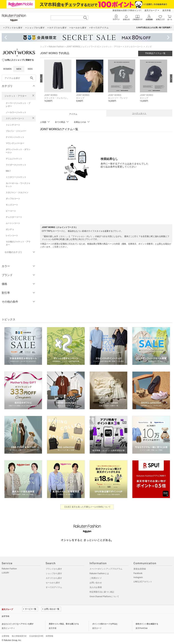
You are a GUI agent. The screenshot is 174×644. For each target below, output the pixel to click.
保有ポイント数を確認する (147, 624)
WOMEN (7, 69)
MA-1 (8, 171)
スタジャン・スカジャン (17, 192)
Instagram (138, 577)
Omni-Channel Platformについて (104, 597)
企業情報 (5, 636)
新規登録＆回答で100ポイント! (127, 10)
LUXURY (5, 573)
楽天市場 (166, 10)
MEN (19, 69)
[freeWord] (19, 78)
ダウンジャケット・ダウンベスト (18, 151)
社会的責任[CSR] (36, 636)
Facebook (138, 573)
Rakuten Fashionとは (99, 573)
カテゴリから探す (54, 578)
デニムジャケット (14, 159)
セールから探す (53, 583)
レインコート (12, 236)
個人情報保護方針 (19, 636)
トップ (43, 47)
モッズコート (12, 205)
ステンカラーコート (15, 119)
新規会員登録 (140, 569)
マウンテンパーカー (15, 143)
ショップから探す (54, 573)
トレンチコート (13, 125)
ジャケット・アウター (16, 96)
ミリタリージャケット (16, 177)
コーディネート (139, 113)
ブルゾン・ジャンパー (16, 131)
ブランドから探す (54, 569)
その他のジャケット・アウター (18, 243)
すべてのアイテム (54, 587)
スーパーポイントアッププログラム (106, 569)
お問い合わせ (96, 583)
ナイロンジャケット (15, 137)
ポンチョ (10, 229)
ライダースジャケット (16, 165)
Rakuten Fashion (56, 47)
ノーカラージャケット (16, 112)
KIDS (30, 69)
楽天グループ (151, 10)
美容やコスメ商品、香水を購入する (64, 624)
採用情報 (49, 636)
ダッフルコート (13, 199)
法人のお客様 (96, 587)
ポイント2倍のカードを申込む (105, 624)
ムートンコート (13, 223)
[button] (58, 83)
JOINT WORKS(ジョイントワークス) (83, 47)
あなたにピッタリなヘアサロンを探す (18, 624)
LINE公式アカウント (143, 582)
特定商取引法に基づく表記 (102, 592)
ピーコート (11, 211)
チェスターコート (14, 217)
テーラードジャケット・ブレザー (18, 105)
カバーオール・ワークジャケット (18, 185)
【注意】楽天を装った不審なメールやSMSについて (87, 507)
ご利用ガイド (96, 578)
